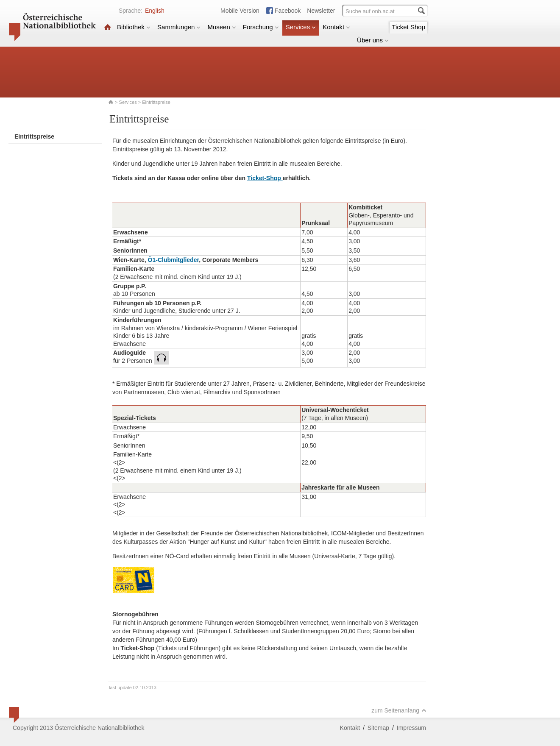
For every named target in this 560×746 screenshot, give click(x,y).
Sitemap (378, 728)
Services (301, 27)
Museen (221, 27)
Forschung (261, 27)
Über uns (373, 40)
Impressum (411, 728)
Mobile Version (240, 11)
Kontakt (336, 27)
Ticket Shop (408, 27)
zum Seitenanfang (399, 710)
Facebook (288, 11)
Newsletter (321, 11)
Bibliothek (134, 27)
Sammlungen (179, 27)
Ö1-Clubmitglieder (174, 260)
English (155, 11)
